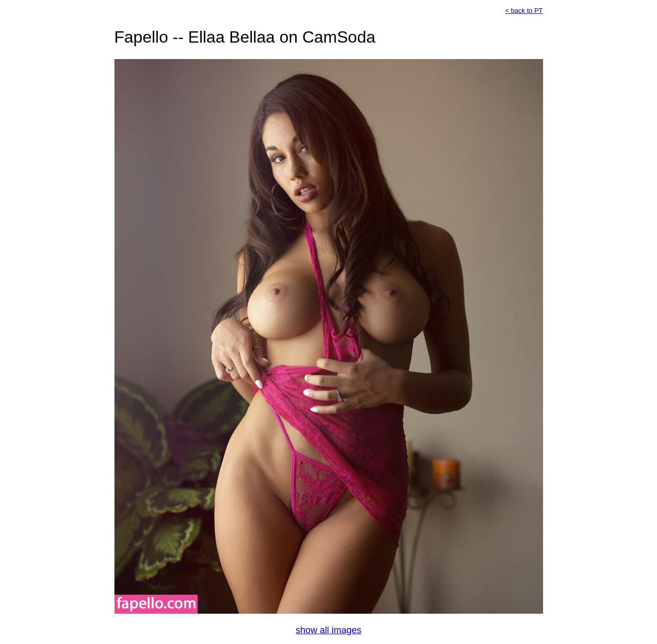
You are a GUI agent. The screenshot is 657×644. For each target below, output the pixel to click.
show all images (328, 630)
